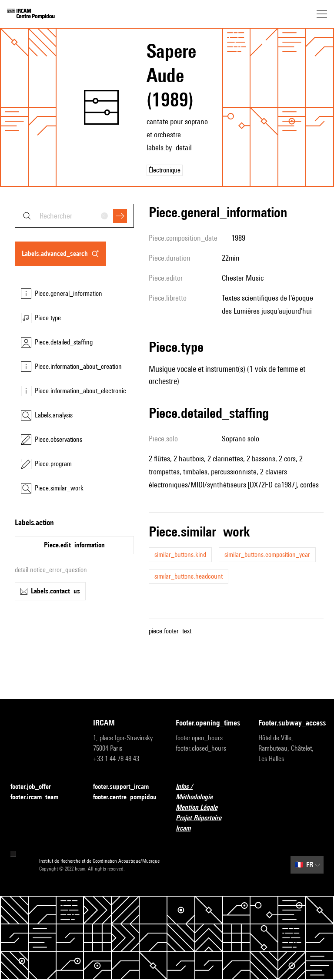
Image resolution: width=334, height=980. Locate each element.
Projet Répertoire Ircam (208, 823)
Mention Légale (202, 808)
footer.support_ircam (126, 787)
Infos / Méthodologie (208, 792)
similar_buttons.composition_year (267, 555)
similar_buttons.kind (180, 555)
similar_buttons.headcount (189, 576)
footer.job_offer (36, 787)
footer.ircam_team (40, 797)
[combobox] (74, 216)
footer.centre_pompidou (125, 797)
